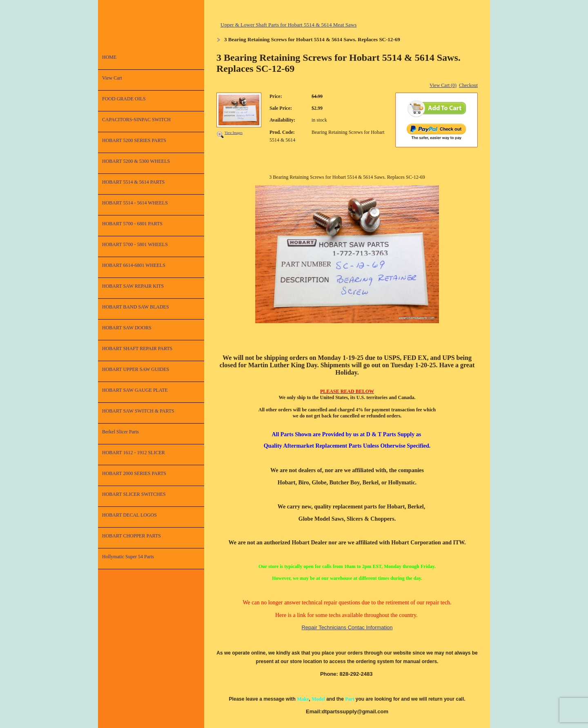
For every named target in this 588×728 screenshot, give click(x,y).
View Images (234, 133)
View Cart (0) (443, 85)
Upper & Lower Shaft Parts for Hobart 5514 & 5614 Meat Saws (288, 25)
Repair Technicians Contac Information (347, 627)
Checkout (468, 85)
